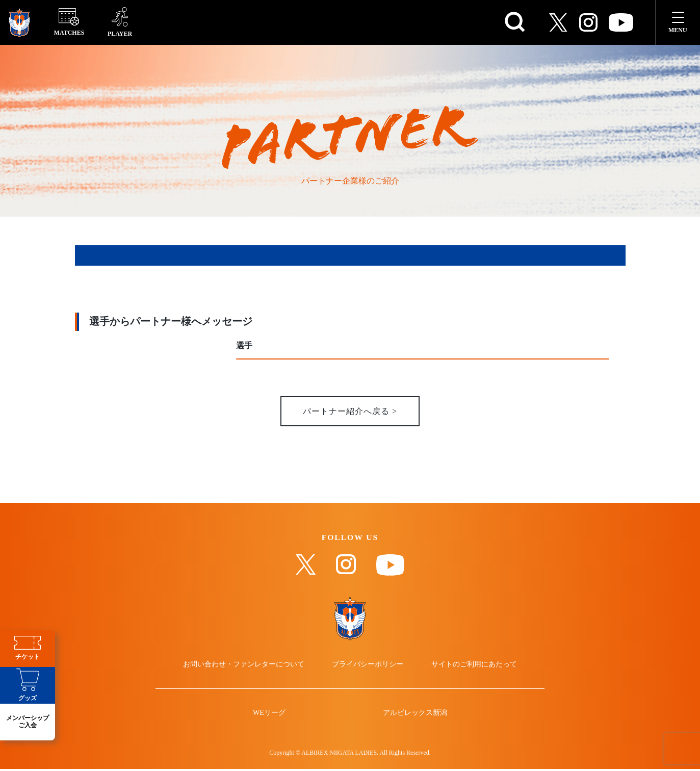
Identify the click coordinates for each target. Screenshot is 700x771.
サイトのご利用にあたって (473, 665)
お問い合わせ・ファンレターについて (245, 665)
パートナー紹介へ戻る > (350, 412)
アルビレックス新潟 (414, 715)
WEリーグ (270, 715)
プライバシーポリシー (368, 665)
